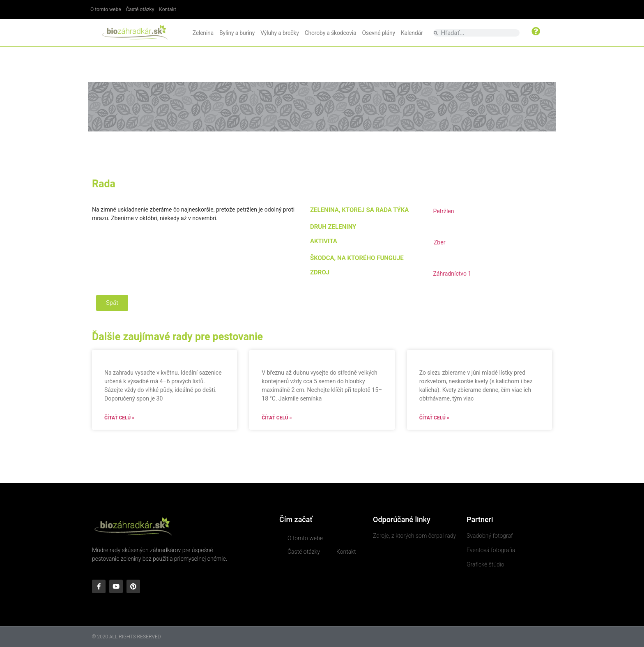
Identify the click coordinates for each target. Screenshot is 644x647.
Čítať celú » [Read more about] (119, 418)
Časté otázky (140, 9)
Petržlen (443, 211)
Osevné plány (378, 33)
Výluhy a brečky (279, 33)
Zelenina (203, 33)
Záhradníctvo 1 (452, 274)
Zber (439, 242)
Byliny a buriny (237, 33)
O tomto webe (106, 9)
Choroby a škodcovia (331, 33)
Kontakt (167, 9)
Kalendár (412, 33)
